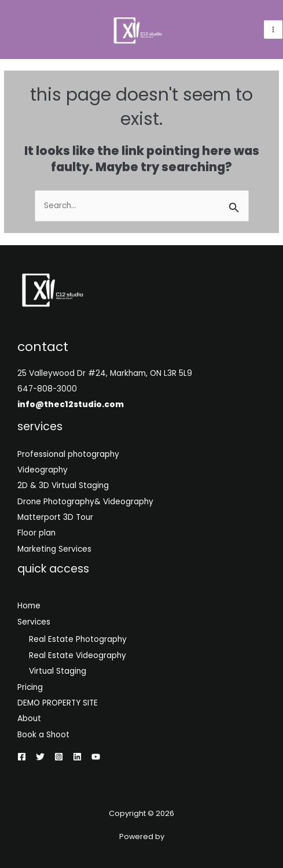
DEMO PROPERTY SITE (58, 703)
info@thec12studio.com (71, 405)
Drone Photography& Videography (85, 502)
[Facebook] (22, 757)
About (29, 719)
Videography (43, 470)
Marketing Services (54, 549)
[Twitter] (40, 757)
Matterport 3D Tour (55, 517)
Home (29, 606)
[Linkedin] (77, 757)
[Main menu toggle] (273, 30)
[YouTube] (96, 757)
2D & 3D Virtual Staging (63, 485)
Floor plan (36, 533)
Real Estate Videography (78, 655)
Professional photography (68, 454)
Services (34, 622)
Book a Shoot (43, 735)
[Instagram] (59, 757)
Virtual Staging (58, 671)
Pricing (30, 687)
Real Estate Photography (78, 639)
